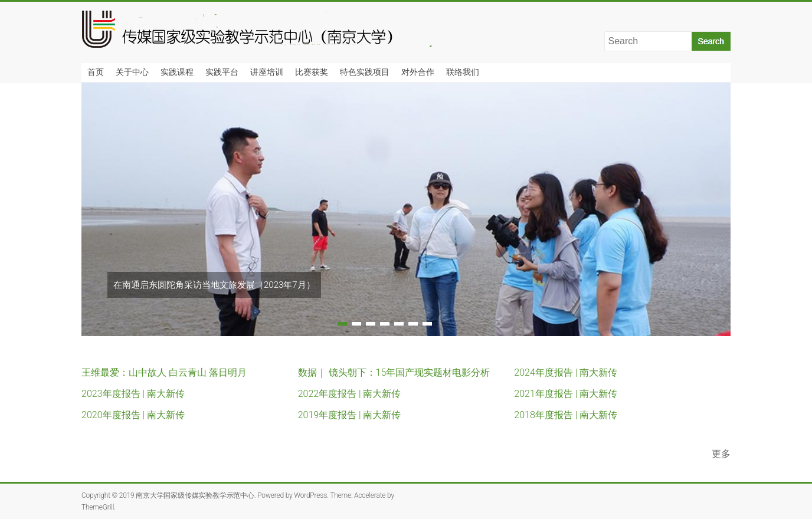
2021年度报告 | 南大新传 (566, 394)
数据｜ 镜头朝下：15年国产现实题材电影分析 (394, 372)
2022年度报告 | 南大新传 (350, 394)
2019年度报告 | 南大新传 (350, 415)
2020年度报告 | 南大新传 (133, 415)
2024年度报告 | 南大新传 (566, 372)
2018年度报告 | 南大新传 (566, 415)
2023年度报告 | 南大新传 (133, 394)
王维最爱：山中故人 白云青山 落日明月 (164, 372)
